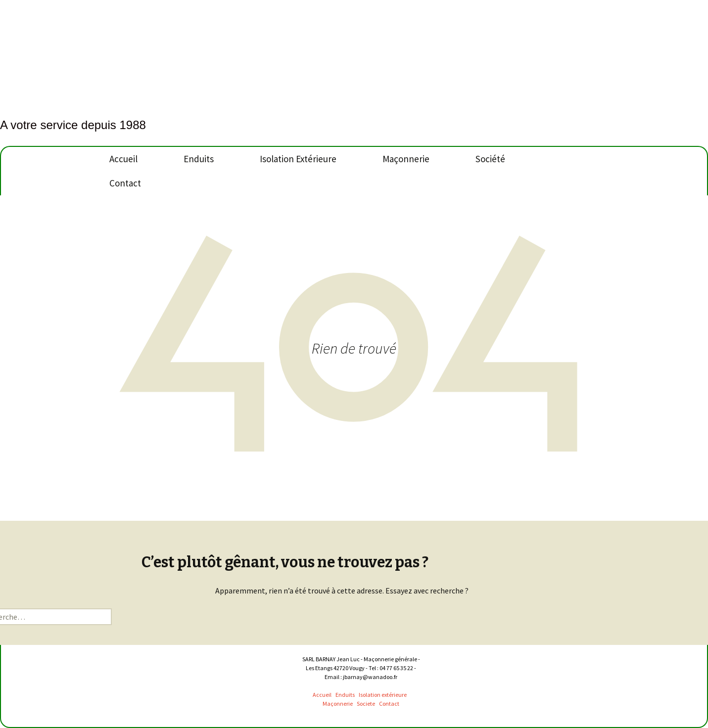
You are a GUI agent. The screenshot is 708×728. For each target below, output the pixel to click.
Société (490, 159)
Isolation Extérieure (298, 159)
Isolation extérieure (383, 695)
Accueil (123, 159)
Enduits (199, 159)
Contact (125, 183)
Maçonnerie (406, 159)
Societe (366, 704)
